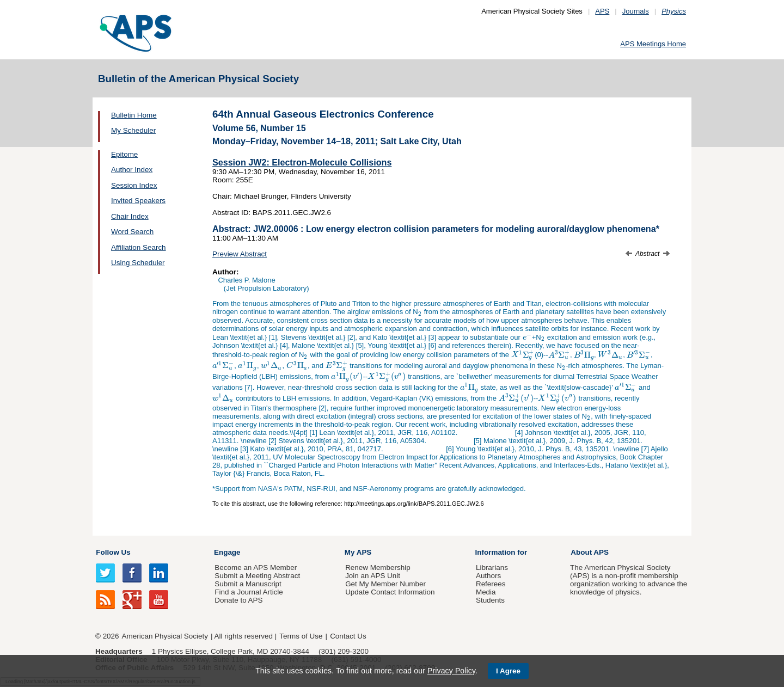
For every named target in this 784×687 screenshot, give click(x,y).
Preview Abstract (240, 254)
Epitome (124, 154)
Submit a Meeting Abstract (257, 576)
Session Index (134, 185)
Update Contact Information (390, 592)
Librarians (492, 568)
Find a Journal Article (249, 592)
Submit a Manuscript (248, 584)
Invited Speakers (138, 201)
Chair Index (130, 216)
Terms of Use (301, 636)
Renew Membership (378, 568)
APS (602, 11)
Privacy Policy (451, 671)
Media (486, 592)
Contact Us (348, 636)
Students (490, 600)
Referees (491, 584)
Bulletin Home (134, 115)
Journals (636, 11)
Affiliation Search (139, 247)
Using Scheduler (138, 263)
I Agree (508, 671)
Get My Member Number (385, 584)
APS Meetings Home (653, 44)
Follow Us (113, 552)
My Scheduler (133, 130)
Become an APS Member (256, 568)
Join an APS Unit (373, 576)
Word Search (132, 232)
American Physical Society (165, 636)
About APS (590, 552)
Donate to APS (238, 600)
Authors (488, 576)
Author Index (132, 170)
